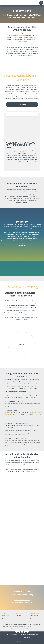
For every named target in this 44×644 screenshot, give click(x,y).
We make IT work (34, 613)
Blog (31, 619)
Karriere (18, 619)
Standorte (18, 615)
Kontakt (4, 613)
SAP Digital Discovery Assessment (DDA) (29, 394)
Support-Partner (34, 444)
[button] (41, 3)
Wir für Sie (19, 613)
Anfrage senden (6, 619)
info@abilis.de (5, 615)
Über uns (5, 622)
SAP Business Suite (21, 35)
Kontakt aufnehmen (22, 602)
